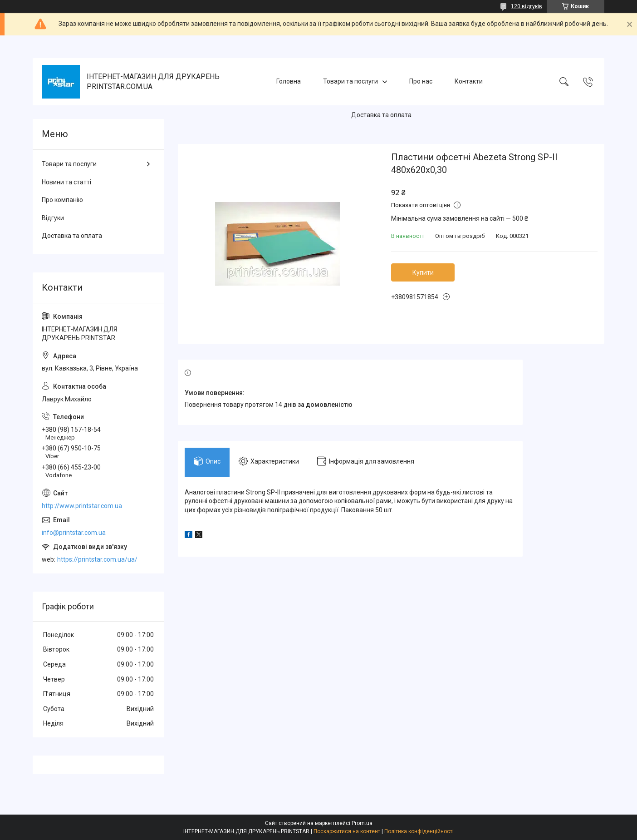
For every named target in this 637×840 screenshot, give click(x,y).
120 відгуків (527, 6)
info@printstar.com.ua (74, 533)
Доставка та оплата (381, 115)
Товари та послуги (350, 81)
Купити (423, 272)
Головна (289, 81)
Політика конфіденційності (419, 831)
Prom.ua (362, 823)
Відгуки (53, 218)
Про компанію (62, 200)
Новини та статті (66, 182)
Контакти (469, 81)
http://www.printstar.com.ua (82, 506)
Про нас (421, 81)
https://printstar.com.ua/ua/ (97, 559)
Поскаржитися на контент (347, 831)
